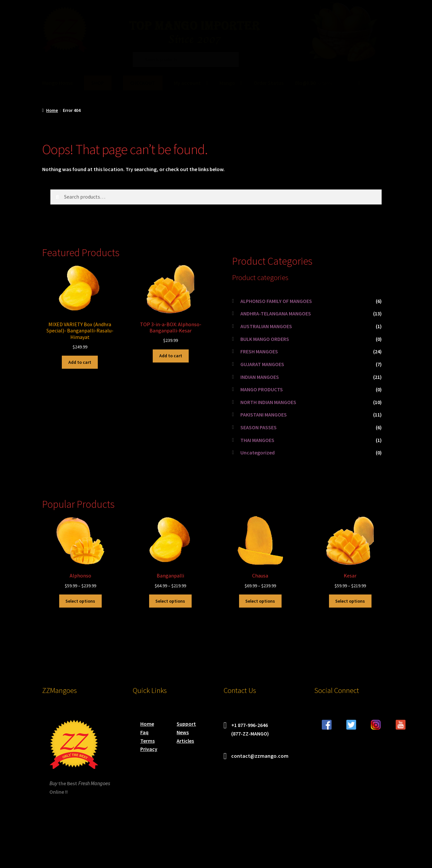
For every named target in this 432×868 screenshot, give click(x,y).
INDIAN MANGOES (260, 377)
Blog (300, 83)
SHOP (98, 83)
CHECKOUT (143, 83)
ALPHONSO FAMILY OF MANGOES (276, 301)
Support (186, 724)
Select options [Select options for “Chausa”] (260, 601)
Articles (185, 741)
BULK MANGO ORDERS (265, 339)
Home (52, 110)
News (183, 732)
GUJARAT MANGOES (262, 364)
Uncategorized (258, 452)
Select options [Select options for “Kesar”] (350, 601)
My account (187, 83)
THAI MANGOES (257, 440)
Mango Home (57, 83)
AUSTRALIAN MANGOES (266, 326)
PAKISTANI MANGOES (264, 415)
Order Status (269, 83)
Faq (144, 732)
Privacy (149, 749)
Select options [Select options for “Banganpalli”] (170, 601)
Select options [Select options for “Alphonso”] (80, 601)
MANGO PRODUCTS (262, 389)
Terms (147, 741)
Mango (227, 83)
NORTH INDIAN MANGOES (268, 402)
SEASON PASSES (259, 427)
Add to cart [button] (80, 362)
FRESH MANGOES (259, 351)
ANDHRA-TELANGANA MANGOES (276, 313)
